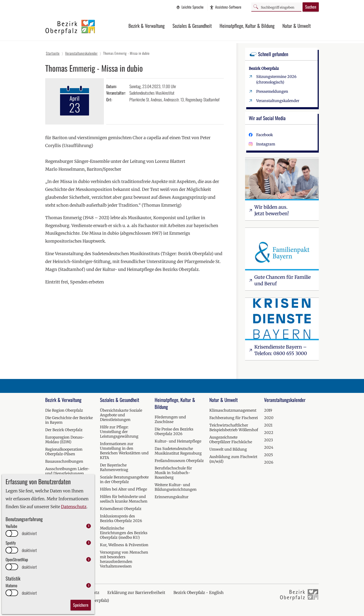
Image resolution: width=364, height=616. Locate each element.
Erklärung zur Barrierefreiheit (136, 593)
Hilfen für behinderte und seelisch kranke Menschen (124, 499)
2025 (268, 455)
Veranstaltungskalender (278, 101)
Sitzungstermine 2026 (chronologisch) (276, 79)
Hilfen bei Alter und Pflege (123, 489)
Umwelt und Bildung (228, 449)
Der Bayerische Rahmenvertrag (114, 467)
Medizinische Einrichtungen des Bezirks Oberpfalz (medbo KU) (124, 533)
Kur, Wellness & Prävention (124, 545)
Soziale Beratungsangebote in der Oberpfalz (124, 479)
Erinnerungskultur (172, 497)
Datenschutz (74, 507)
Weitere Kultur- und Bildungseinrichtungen (176, 487)
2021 (268, 425)
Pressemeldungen (272, 91)
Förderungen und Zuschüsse (170, 419)
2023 (268, 440)
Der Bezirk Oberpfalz (64, 430)
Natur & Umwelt (297, 26)
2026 (269, 462)
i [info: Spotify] (89, 543)
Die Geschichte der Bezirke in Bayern (69, 420)
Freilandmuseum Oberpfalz (179, 461)
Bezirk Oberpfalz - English (198, 593)
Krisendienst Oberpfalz (121, 509)
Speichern (81, 605)
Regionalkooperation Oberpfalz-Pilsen (64, 452)
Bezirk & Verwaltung (147, 26)
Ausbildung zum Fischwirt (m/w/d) (233, 459)
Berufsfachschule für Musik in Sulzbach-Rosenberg (173, 473)
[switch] (12, 533)
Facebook (265, 135)
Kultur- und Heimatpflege (178, 441)
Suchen (311, 7)
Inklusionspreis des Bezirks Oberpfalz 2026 (121, 518)
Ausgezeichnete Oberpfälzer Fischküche (231, 440)
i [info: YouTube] (89, 526)
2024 (269, 447)
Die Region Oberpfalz (64, 410)
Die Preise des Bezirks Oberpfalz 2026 (174, 431)
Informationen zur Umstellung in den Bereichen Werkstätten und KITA (124, 451)
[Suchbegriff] (276, 7)
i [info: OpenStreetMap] (89, 559)
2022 (269, 433)
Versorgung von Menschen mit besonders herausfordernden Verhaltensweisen (124, 559)
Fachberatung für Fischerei (234, 418)
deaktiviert (29, 533)
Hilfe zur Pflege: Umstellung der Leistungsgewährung (119, 432)
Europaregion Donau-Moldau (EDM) (65, 440)
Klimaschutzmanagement (233, 410)
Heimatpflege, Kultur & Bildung (247, 26)
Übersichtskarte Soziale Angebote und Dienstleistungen (121, 415)
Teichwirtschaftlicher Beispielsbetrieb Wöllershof (234, 427)
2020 (269, 418)
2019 (268, 410)
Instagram (266, 144)
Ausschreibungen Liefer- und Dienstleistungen (67, 471)
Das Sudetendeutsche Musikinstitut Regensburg (178, 451)
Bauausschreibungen (64, 461)
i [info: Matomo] (89, 585)
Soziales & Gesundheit (192, 26)
